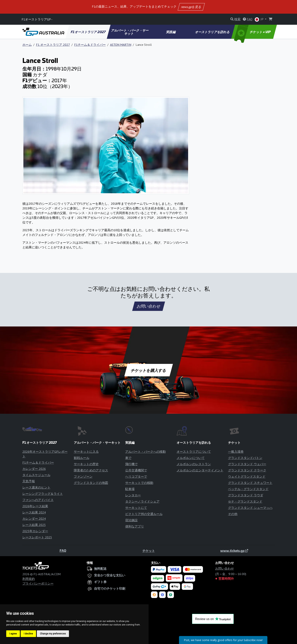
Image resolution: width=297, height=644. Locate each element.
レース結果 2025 (34, 525)
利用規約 (29, 579)
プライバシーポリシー (38, 583)
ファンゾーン (83, 476)
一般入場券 (236, 452)
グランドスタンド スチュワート (250, 483)
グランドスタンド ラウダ (246, 495)
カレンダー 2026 (34, 469)
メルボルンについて (191, 458)
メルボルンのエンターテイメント (200, 470)
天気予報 (29, 481)
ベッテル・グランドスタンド (248, 489)
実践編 (171, 32)
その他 (233, 514)
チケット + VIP (253, 32)
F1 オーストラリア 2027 (88, 32)
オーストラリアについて (194, 452)
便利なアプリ (135, 526)
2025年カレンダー (35, 531)
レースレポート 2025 (37, 537)
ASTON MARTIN (121, 45)
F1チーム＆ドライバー (90, 45)
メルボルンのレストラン (194, 464)
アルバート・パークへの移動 (145, 452)
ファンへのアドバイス (38, 500)
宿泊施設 (131, 520)
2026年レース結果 (35, 506)
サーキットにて (136, 508)
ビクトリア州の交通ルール (144, 514)
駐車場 (130, 489)
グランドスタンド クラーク (247, 470)
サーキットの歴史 (86, 464)
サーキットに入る (86, 452)
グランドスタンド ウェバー (247, 464)
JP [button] (259, 19)
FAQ (63, 550)
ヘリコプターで (136, 476)
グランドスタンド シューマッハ (250, 508)
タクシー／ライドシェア (142, 501)
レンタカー (133, 495)
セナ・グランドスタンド (245, 501)
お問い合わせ (148, 306)
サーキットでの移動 (139, 483)
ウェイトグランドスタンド (247, 476)
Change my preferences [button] (53, 634)
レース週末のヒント (36, 487)
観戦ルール (82, 458)
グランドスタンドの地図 (91, 483)
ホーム (27, 45)
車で (128, 458)
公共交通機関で (136, 470)
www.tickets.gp (234, 550)
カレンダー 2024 (34, 519)
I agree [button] (13, 634)
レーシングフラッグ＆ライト (43, 494)
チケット (149, 550)
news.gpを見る (191, 7)
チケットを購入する (149, 370)
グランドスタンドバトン (245, 458)
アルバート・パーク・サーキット (130, 32)
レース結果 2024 (34, 512)
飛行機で (131, 464)
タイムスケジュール (36, 475)
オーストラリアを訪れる (212, 32)
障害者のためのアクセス (91, 470)
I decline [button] (28, 634)
